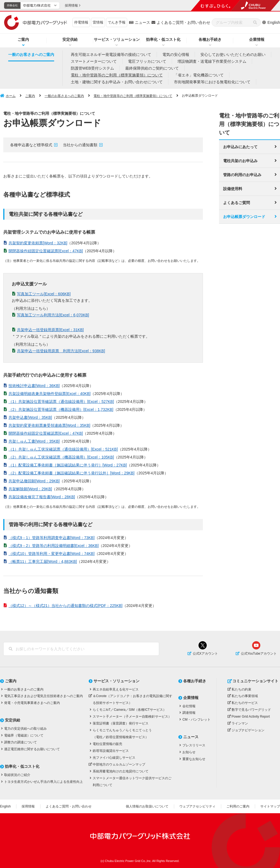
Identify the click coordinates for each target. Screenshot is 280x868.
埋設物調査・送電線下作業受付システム (212, 61)
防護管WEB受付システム (92, 68)
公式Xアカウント (205, 654)
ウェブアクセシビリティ (197, 806)
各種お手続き (210, 39)
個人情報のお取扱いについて (147, 806)
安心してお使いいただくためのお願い (233, 55)
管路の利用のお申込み (242, 174)
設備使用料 (233, 188)
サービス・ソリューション (117, 39)
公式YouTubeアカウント (259, 654)
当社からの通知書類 (80, 145)
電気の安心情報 (176, 55)
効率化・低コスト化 (163, 39)
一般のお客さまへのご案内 (31, 55)
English (274, 22)
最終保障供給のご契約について (152, 68)
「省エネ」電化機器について (199, 75)
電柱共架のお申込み (240, 160)
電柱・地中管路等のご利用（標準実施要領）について (117, 75)
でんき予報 (117, 22)
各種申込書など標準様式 (31, 145)
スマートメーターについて (94, 61)
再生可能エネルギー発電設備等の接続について (111, 55)
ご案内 (23, 39)
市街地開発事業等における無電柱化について (212, 82)
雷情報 (98, 22)
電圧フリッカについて (147, 61)
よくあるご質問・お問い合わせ (183, 22)
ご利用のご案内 (238, 806)
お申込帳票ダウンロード (244, 216)
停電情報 (81, 22)
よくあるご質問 (237, 202)
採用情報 (28, 806)
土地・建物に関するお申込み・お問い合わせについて (117, 82)
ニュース (142, 22)
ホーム (11, 96)
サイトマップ (270, 806)
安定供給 (70, 39)
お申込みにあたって (240, 146)
